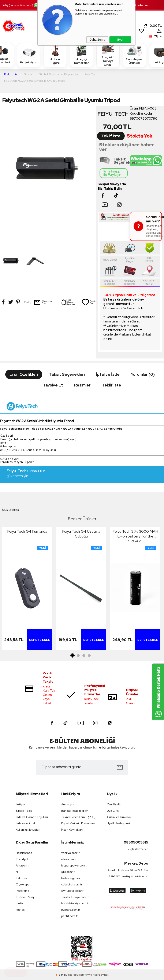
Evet (120, 40)
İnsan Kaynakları (72, 830)
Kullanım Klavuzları (28, 830)
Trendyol (22, 859)
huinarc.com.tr (71, 910)
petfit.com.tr (70, 916)
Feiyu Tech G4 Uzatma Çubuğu (81, 534)
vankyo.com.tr (70, 853)
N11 (18, 872)
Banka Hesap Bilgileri (75, 811)
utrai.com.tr (69, 859)
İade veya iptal (25, 823)
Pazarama (23, 891)
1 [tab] (73, 656)
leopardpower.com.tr (74, 866)
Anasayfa (68, 804)
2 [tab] (78, 656)
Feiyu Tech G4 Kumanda (27, 531)
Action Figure (55, 55)
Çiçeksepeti (24, 884)
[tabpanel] (27, 590)
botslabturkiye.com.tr (75, 903)
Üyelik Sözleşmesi (118, 823)
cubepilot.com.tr (72, 884)
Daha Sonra (97, 40)
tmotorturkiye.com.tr (75, 897)
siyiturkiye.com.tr (72, 891)
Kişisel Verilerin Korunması (78, 823)
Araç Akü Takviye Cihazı (108, 55)
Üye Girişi (113, 811)
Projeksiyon (29, 55)
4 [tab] (89, 656)
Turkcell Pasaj (25, 897)
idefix (20, 903)
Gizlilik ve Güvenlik (119, 817)
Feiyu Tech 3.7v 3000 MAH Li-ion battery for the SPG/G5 (135, 536)
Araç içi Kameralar (82, 55)
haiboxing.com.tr (72, 878)
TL (152, 26)
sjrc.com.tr (68, 872)
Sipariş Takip (24, 811)
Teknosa (21, 878)
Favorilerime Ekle (91, 302)
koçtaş (20, 910)
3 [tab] (84, 656)
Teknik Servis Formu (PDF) (78, 817)
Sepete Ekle (40, 640)
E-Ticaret (71, 975)
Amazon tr (23, 866)
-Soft (60, 975)
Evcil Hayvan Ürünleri (134, 55)
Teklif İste (111, 136)
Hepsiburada (24, 853)
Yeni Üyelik (114, 804)
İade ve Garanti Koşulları (32, 817)
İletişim (20, 804)
